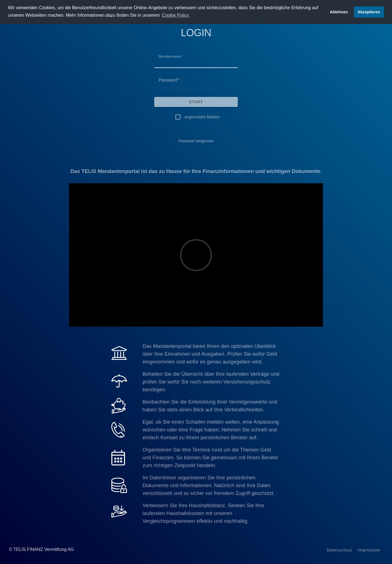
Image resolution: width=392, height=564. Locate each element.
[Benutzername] (196, 60)
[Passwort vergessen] (196, 141)
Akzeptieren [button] (369, 12)
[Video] (196, 255)
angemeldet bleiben (202, 117)
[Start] (196, 102)
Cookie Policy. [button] (176, 15)
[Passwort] (196, 80)
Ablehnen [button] (339, 12)
